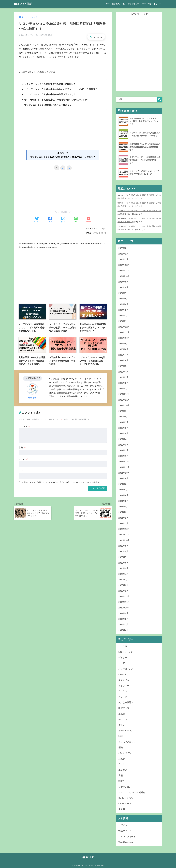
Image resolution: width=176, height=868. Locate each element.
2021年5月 (123, 501)
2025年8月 (123, 248)
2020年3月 (123, 580)
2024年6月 (123, 299)
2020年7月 (123, 557)
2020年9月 (123, 546)
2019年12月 (124, 597)
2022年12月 (124, 394)
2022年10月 (124, 406)
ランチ (122, 764)
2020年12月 (124, 529)
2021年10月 (124, 473)
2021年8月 (123, 484)
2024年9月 (123, 282)
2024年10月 (124, 276)
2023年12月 (124, 327)
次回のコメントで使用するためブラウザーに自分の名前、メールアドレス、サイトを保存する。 (62, 482)
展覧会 (122, 714)
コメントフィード (127, 837)
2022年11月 (124, 400)
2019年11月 (124, 602)
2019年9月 (123, 613)
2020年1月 (123, 591)
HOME (88, 857)
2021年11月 (124, 467)
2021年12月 (124, 462)
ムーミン (123, 691)
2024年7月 (123, 293)
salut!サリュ (124, 675)
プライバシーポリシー (152, 4)
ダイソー (123, 658)
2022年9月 (123, 411)
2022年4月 (123, 439)
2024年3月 (123, 310)
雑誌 (121, 736)
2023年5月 (123, 366)
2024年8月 (123, 288)
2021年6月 (123, 495)
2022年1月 (123, 456)
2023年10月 (124, 338)
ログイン (123, 825)
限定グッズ (124, 708)
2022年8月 (123, 417)
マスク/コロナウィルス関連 (132, 793)
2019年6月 (123, 630)
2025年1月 (123, 259)
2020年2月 (123, 585)
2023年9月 (123, 344)
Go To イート (125, 804)
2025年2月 (123, 254)
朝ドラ (122, 781)
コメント (24, 426)
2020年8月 (123, 552)
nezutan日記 (23, 4)
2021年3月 (123, 512)
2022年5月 (123, 434)
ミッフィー (124, 686)
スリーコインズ (126, 669)
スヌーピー (124, 697)
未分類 (122, 809)
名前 (22, 448)
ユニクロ (123, 646)
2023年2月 (123, 383)
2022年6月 (123, 428)
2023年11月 (124, 333)
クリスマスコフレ (127, 742)
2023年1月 (123, 389)
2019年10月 (124, 608)
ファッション (125, 787)
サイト (22, 471)
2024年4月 (123, 304)
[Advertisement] (63, 131)
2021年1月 (123, 524)
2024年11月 (124, 271)
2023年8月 (123, 349)
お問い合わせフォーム (115, 4)
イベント (123, 719)
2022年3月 (123, 445)
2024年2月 (123, 316)
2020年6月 (123, 563)
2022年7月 (123, 422)
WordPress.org (126, 842)
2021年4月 (123, 507)
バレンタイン (101, 233)
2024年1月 (123, 321)
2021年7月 (123, 490)
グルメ (122, 725)
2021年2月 (123, 518)
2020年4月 (123, 574)
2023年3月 (123, 377)
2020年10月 (124, 540)
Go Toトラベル (126, 798)
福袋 (121, 748)
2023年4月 (123, 372)
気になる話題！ (126, 703)
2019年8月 (123, 619)
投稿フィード (125, 831)
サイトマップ (133, 4)
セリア (122, 663)
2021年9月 (123, 479)
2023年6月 (123, 361)
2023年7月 (123, 355)
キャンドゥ (124, 680)
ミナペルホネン (126, 731)
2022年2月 (123, 450)
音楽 (121, 776)
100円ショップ (126, 652)
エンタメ (103, 229)
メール (23, 459)
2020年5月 (123, 568)
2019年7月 (123, 625)
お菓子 (122, 759)
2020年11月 (124, 535)
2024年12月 (124, 265)
